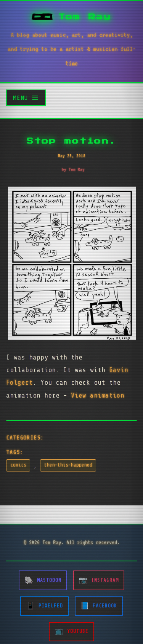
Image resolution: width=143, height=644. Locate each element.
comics (18, 465)
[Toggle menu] (26, 98)
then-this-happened (68, 465)
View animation (98, 395)
